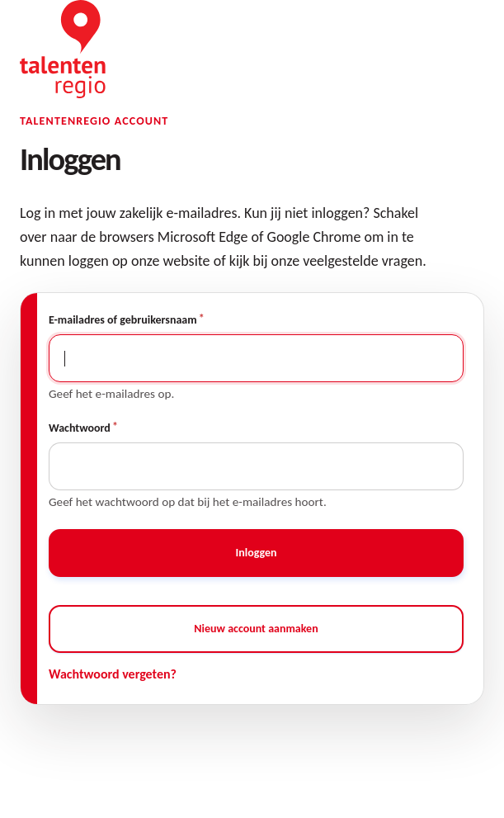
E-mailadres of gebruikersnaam (123, 320)
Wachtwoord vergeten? (113, 674)
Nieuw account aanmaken (256, 629)
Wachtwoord (80, 428)
